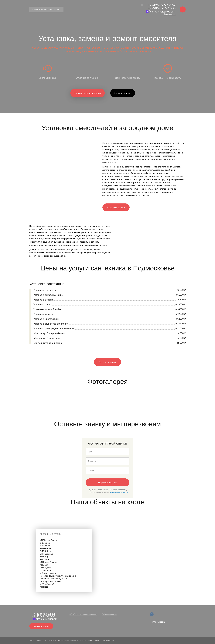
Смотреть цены (123, 93)
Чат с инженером (160, 11)
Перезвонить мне (107, 482)
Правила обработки (119, 492)
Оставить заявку (116, 208)
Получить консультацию (88, 93)
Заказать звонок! (41, 626)
